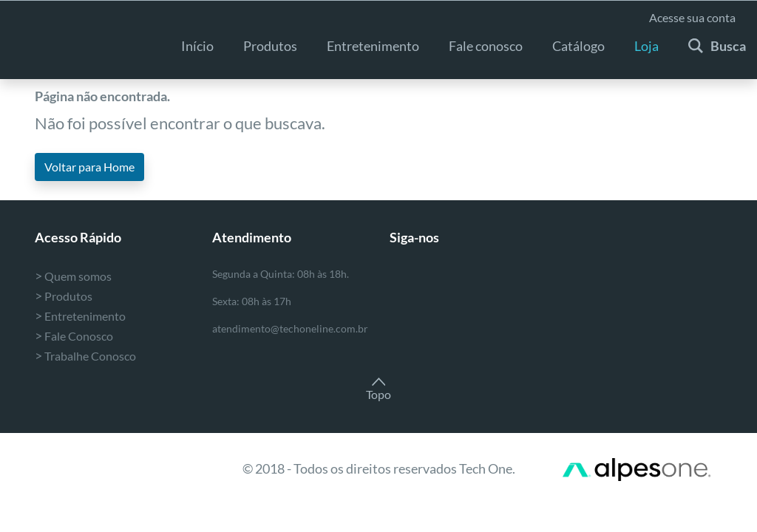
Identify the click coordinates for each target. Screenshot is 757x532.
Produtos (270, 46)
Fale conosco (486, 46)
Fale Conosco (74, 336)
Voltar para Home (89, 167)
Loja (646, 46)
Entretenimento (80, 316)
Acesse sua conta (692, 17)
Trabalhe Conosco (85, 356)
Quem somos (73, 276)
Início (197, 46)
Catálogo (578, 46)
